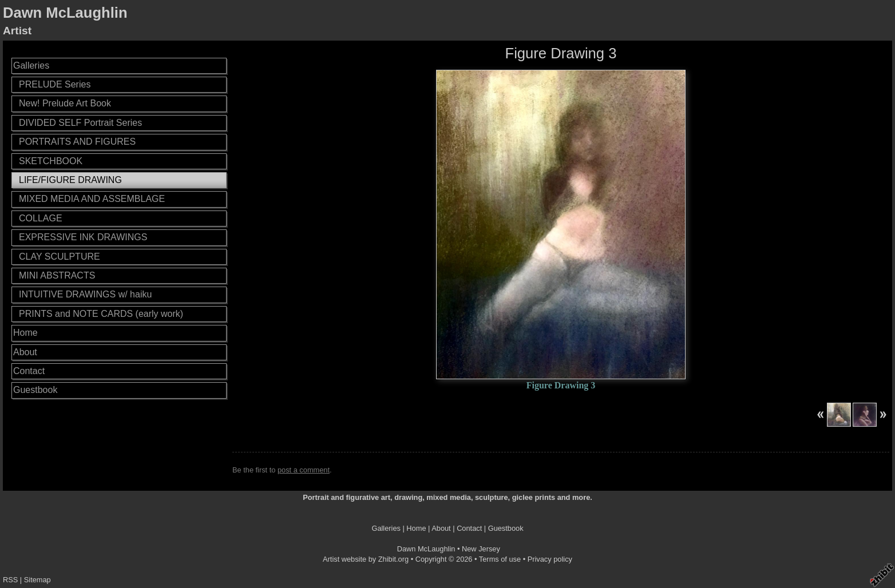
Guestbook (35, 390)
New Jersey (481, 549)
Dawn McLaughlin (65, 13)
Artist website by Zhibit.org (366, 559)
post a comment (304, 470)
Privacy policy (550, 559)
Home (25, 333)
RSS (10, 580)
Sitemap (37, 580)
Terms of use (500, 559)
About (25, 352)
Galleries (31, 65)
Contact (29, 371)
